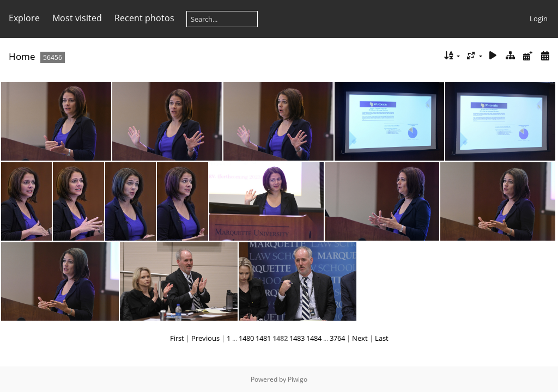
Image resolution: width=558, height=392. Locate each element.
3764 (337, 338)
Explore (24, 18)
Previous (205, 338)
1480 (246, 338)
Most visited (77, 18)
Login (539, 19)
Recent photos (144, 18)
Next (360, 338)
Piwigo (298, 379)
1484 (314, 338)
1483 (297, 338)
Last (382, 338)
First (177, 338)
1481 (263, 338)
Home (22, 56)
